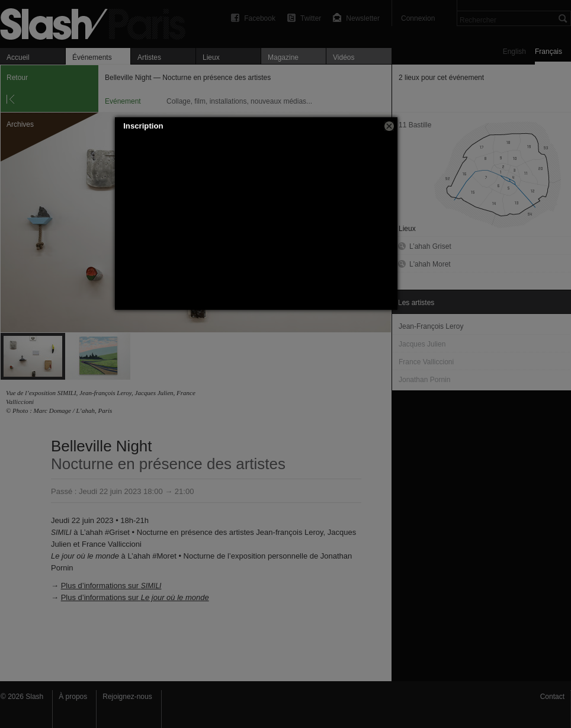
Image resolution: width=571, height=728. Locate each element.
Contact (552, 697)
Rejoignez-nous (127, 697)
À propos (73, 697)
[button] (389, 126)
